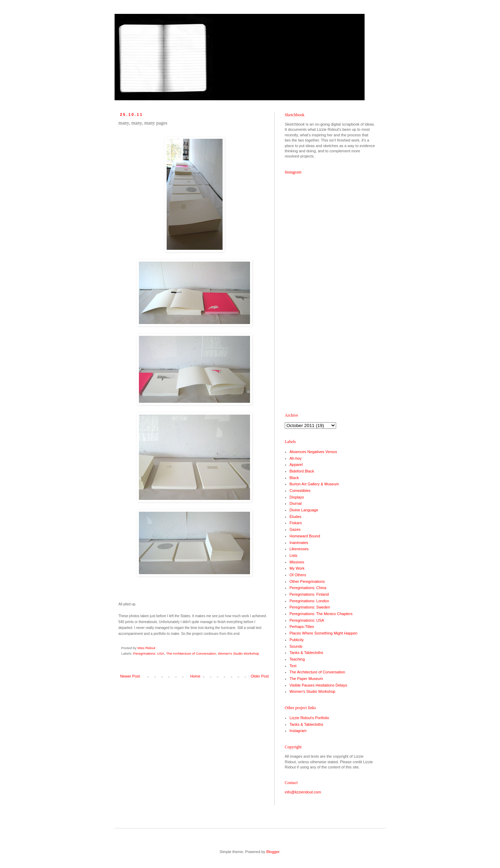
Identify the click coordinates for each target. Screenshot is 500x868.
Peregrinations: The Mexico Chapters (321, 614)
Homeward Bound (305, 536)
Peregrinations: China (308, 588)
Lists (294, 555)
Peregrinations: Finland (309, 594)
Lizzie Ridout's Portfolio (309, 718)
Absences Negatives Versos (313, 452)
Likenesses (299, 549)
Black (294, 478)
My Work (297, 568)
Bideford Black (302, 471)
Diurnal (296, 503)
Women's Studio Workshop (239, 653)
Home (195, 676)
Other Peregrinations (307, 581)
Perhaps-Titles (302, 627)
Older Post (260, 676)
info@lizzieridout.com (303, 792)
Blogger (273, 852)
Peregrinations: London (309, 601)
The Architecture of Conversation (191, 653)
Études (295, 517)
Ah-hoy (296, 458)
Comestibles (300, 491)
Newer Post (130, 676)
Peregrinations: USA (149, 653)
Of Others (298, 575)
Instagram (298, 731)
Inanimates (299, 543)
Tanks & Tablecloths (306, 653)
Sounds (296, 646)
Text (293, 666)
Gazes (295, 529)
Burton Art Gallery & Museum (314, 484)
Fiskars (296, 523)
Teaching (297, 659)
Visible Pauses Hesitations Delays (318, 685)
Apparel (296, 465)
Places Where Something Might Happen (324, 633)
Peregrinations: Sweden (310, 607)
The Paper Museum (306, 679)
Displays (297, 497)
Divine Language (304, 510)
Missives (297, 562)
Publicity (297, 640)
